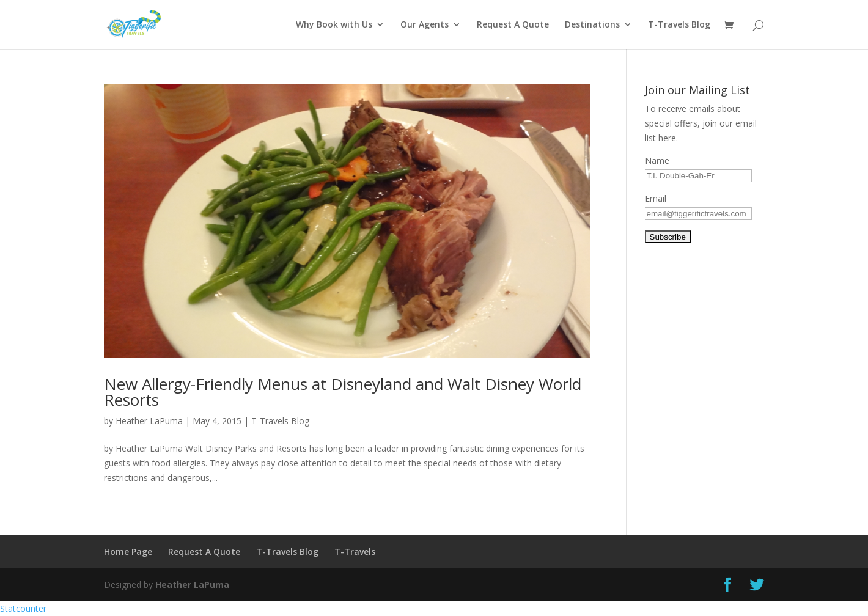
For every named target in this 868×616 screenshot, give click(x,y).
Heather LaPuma (149, 421)
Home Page (128, 552)
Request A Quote (513, 25)
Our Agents (425, 25)
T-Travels (355, 552)
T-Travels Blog (679, 25)
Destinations (592, 25)
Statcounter (23, 608)
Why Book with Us (334, 25)
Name (657, 160)
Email (656, 198)
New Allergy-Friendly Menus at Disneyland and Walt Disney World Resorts (343, 392)
